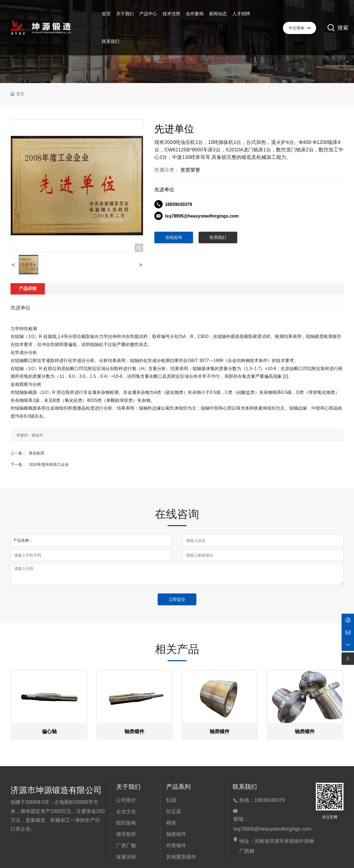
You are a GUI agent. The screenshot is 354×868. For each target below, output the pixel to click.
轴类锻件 (134, 732)
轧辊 (171, 800)
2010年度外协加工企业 (49, 464)
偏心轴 (49, 732)
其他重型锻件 (181, 857)
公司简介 (126, 800)
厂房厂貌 (126, 846)
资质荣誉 (190, 170)
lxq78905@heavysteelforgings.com (202, 216)
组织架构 (126, 823)
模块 (171, 823)
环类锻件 (176, 846)
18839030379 (178, 204)
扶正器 (174, 812)
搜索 (343, 28)
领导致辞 (126, 834)
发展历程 (126, 857)
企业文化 (126, 812)
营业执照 (37, 453)
